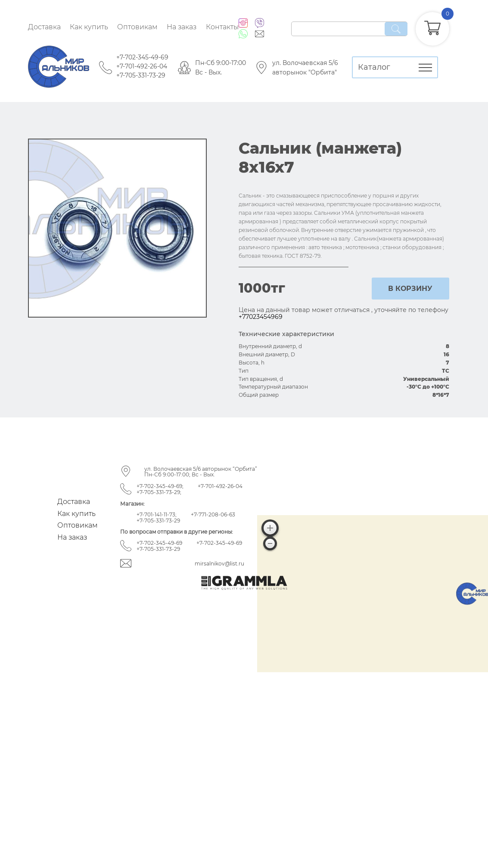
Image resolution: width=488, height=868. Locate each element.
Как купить (89, 27)
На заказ (182, 27)
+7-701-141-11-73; (157, 514)
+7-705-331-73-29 (141, 75)
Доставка (44, 27)
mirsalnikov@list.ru (219, 564)
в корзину (410, 289)
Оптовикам (137, 27)
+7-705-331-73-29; (159, 492)
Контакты (222, 27)
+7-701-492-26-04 (142, 66)
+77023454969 (261, 317)
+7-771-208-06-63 (213, 514)
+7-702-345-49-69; (160, 486)
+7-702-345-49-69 (142, 57)
